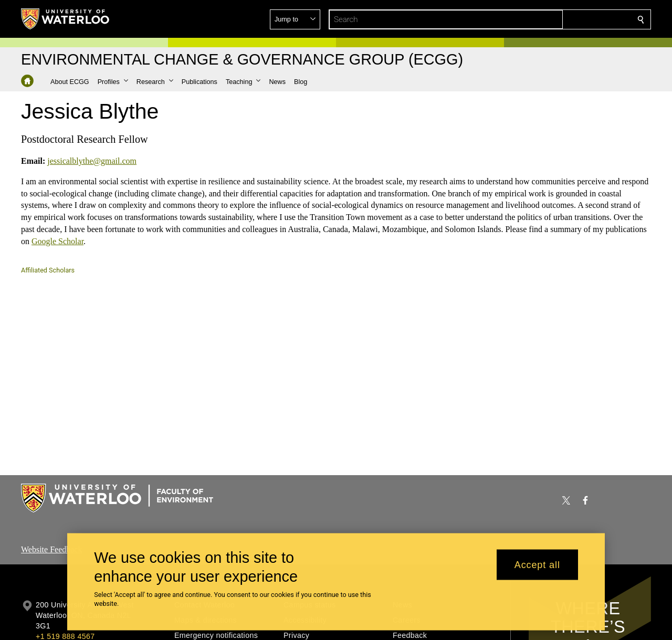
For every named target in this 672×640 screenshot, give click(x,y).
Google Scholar (57, 241)
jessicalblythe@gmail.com (92, 161)
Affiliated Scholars (48, 270)
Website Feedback (51, 549)
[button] (565, 19)
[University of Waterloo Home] (66, 19)
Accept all (537, 564)
